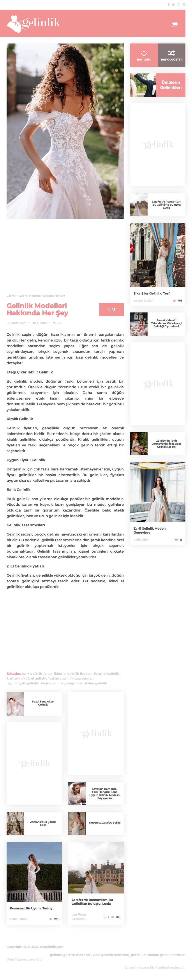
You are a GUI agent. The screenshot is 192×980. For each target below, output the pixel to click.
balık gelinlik (32, 674)
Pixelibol (162, 968)
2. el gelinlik (16, 678)
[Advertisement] (65, 259)
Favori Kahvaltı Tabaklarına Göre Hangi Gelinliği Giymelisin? (166, 323)
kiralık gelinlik (52, 683)
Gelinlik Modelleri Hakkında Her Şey (37, 309)
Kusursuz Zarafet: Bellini (105, 823)
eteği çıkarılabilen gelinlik (86, 683)
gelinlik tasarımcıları (78, 678)
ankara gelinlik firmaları (167, 955)
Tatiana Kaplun (143, 301)
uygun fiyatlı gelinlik (23, 683)
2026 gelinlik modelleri (111, 955)
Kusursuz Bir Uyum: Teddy (31, 908)
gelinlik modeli (28, 381)
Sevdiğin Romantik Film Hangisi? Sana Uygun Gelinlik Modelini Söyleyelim (105, 794)
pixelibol (35, 959)
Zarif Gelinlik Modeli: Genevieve (150, 531)
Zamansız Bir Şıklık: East (43, 823)
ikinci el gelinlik (106, 674)
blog (48, 674)
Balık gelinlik (18, 499)
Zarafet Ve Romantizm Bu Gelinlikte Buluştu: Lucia (92, 902)
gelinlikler (100, 440)
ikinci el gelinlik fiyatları (73, 674)
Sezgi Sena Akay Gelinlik (43, 703)
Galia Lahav (19, 919)
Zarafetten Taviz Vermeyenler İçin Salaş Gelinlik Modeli (166, 444)
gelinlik (117, 346)
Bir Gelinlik (40, 323)
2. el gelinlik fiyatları (43, 678)
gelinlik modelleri (77, 955)
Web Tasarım (17, 959)
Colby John (141, 540)
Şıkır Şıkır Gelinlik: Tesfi (152, 293)
